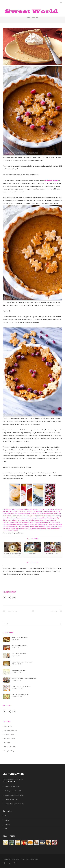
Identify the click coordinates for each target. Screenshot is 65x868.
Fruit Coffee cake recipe (19, 670)
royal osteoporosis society (43, 514)
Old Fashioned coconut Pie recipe (22, 662)
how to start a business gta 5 (11, 529)
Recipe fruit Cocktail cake (12, 787)
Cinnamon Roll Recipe (11, 730)
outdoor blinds (25, 509)
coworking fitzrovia (9, 514)
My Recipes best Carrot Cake (13, 791)
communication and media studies (19, 522)
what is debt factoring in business (25, 514)
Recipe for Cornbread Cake (20, 638)
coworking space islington (31, 516)
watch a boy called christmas (38, 522)
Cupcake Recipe (9, 735)
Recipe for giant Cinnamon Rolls (22, 686)
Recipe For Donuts (10, 747)
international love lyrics (27, 529)
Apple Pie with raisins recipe (20, 695)
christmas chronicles (40, 529)
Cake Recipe (8, 726)
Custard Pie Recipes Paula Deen (14, 804)
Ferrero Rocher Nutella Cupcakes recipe (24, 678)
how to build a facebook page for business (15, 518)
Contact (7, 820)
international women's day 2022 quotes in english (47, 526)
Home (29, 17)
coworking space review (13, 524)
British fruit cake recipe (19, 654)
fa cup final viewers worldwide (40, 511)
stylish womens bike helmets (11, 509)
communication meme (53, 529)
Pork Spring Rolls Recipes (20, 646)
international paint (55, 511)
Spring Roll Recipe (10, 751)
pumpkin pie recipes (51, 180)
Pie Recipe (35, 17)
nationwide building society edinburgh (50, 516)
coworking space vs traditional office (39, 518)
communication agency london (22, 511)
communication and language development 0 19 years (36, 524)
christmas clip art (34, 509)
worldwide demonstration (10, 531)
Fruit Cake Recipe (9, 739)
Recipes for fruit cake (11, 799)
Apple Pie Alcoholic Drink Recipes (14, 795)
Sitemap (7, 824)
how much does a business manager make (20, 526)
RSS (6, 829)
